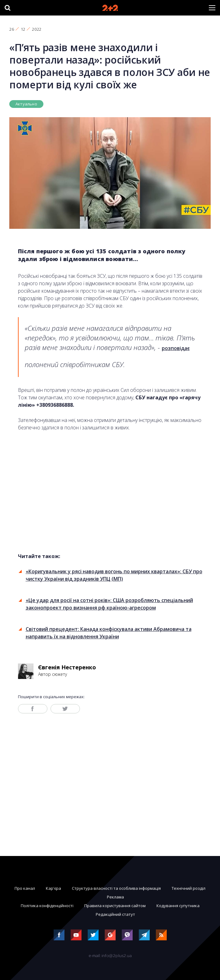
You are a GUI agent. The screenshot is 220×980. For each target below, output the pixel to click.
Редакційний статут (115, 914)
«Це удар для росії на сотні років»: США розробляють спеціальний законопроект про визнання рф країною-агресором (109, 604)
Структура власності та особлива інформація (116, 888)
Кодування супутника (178, 906)
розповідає (176, 348)
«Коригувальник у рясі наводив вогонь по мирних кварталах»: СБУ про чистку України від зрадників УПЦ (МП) (114, 575)
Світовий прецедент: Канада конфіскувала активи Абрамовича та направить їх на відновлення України (109, 633)
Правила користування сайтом (115, 906)
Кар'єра (53, 888)
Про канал (25, 888)
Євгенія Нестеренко (67, 667)
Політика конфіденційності (47, 906)
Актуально (26, 104)
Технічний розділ (189, 888)
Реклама (115, 897)
